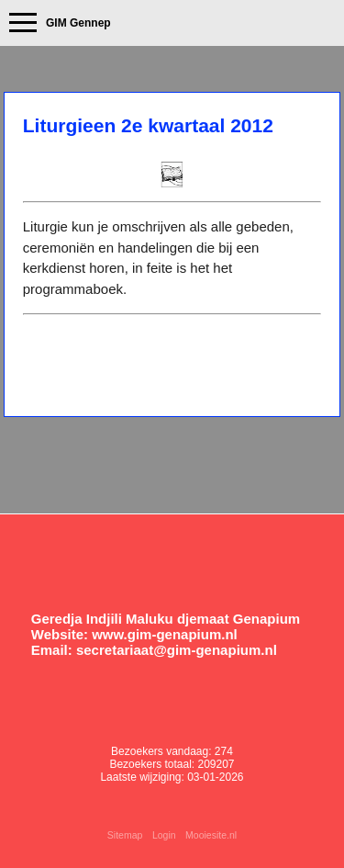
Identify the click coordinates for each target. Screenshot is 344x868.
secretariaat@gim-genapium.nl (177, 650)
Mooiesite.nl (211, 835)
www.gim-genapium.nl (165, 634)
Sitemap (125, 835)
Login (164, 835)
